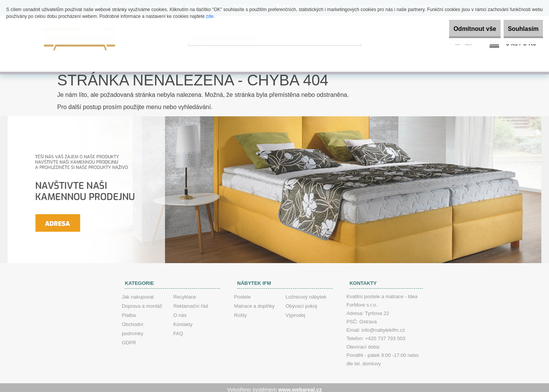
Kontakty (183, 320)
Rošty (240, 311)
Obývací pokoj (301, 302)
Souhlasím (518, 29)
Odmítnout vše (459, 29)
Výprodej (295, 311)
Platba (129, 311)
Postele (242, 293)
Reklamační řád (190, 302)
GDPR (129, 338)
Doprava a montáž (142, 302)
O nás (180, 311)
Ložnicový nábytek (306, 293)
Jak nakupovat (138, 293)
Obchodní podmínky (132, 325)
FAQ (178, 329)
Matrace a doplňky (254, 302)
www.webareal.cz (300, 386)
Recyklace (185, 293)
